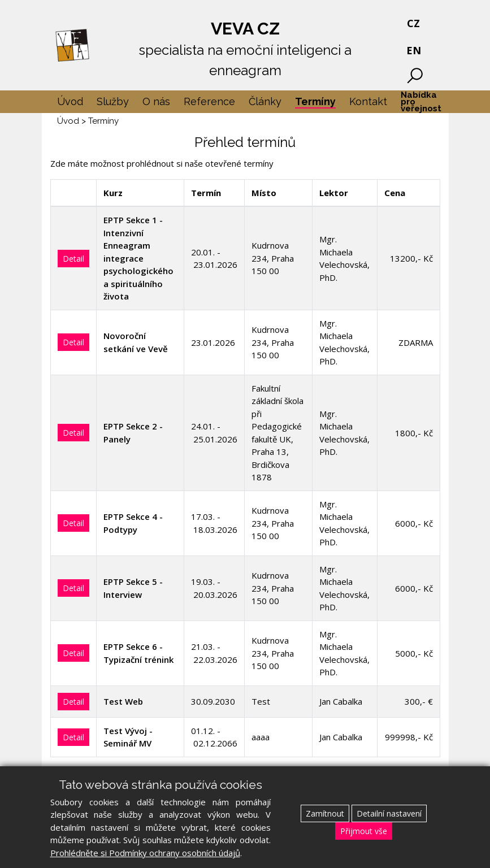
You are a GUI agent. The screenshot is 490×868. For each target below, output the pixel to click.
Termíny (103, 121)
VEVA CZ (245, 50)
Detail (73, 259)
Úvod (68, 121)
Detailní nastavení (389, 813)
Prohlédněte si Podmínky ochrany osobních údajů (145, 853)
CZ (413, 23)
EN (414, 50)
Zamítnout (325, 813)
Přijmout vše (364, 831)
